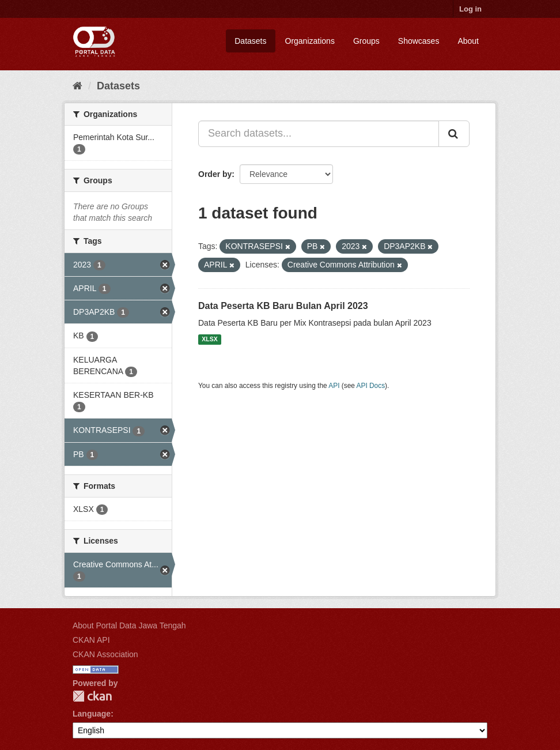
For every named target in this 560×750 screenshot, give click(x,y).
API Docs (371, 386)
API (334, 386)
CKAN (92, 696)
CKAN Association (105, 654)
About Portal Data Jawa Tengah (129, 625)
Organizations (310, 41)
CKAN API (91, 640)
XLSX (209, 340)
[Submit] (454, 134)
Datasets (250, 41)
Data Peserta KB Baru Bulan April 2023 (283, 306)
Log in (470, 9)
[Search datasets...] (319, 134)
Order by (215, 174)
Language (92, 714)
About (468, 41)
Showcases (419, 41)
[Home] (77, 86)
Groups (366, 41)
